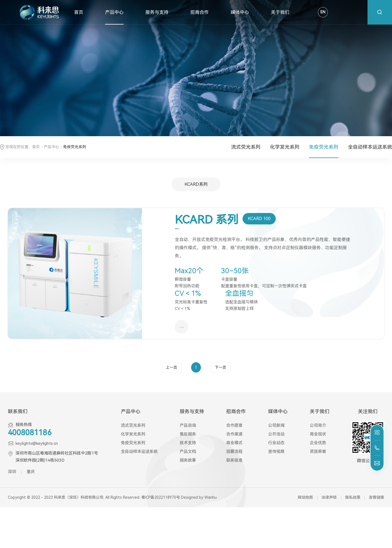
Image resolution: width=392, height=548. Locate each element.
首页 (79, 12)
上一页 (171, 367)
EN (323, 12)
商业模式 (234, 443)
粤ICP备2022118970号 (161, 497)
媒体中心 (240, 12)
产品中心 (114, 12)
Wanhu (211, 497)
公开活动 (276, 434)
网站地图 (305, 497)
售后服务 (188, 434)
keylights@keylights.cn (37, 443)
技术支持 (188, 443)
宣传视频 (276, 452)
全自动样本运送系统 (370, 147)
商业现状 (318, 434)
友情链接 (376, 497)
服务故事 (188, 460)
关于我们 (280, 12)
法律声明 (329, 497)
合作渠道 (234, 434)
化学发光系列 (285, 147)
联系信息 (234, 460)
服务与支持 (157, 12)
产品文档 (188, 452)
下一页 (220, 367)
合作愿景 (234, 425)
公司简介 (318, 425)
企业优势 (318, 443)
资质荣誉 (318, 452)
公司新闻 (276, 425)
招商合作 (200, 12)
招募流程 (234, 452)
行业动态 (276, 443)
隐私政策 (353, 497)
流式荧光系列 (246, 147)
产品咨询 (188, 425)
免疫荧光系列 (324, 147)
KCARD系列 (196, 184)
